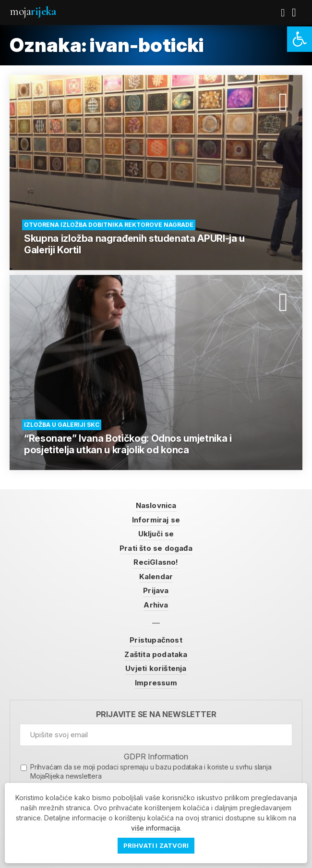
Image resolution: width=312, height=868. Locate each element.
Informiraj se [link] (156, 520)
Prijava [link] (156, 590)
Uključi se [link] (156, 534)
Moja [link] (33, 11)
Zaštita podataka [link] (156, 654)
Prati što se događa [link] (156, 548)
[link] (300, 39)
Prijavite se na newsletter (156, 714)
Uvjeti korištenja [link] (156, 668)
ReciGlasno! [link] (156, 562)
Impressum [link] (156, 683)
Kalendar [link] (156, 577)
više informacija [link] (156, 828)
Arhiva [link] (156, 605)
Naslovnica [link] (156, 505)
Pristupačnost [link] (156, 640)
